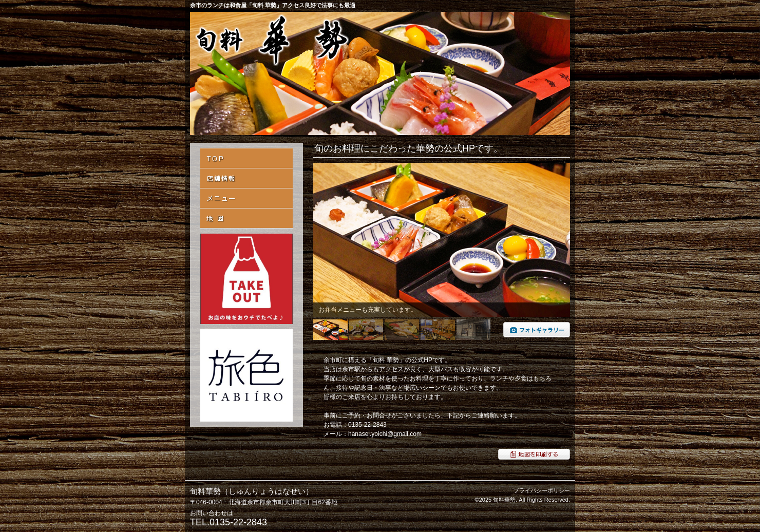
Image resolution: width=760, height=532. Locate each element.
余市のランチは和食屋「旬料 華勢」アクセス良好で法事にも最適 (273, 5)
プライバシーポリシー (542, 490)
